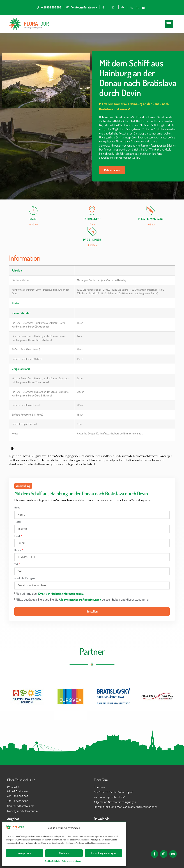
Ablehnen (64, 853)
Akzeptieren (25, 853)
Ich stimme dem (50, 594)
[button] (169, 24)
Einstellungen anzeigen (103, 853)
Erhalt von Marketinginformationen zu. (61, 594)
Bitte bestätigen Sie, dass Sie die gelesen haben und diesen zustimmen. (84, 600)
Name (17, 508)
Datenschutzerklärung (72, 861)
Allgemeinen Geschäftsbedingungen (80, 600)
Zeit (16, 564)
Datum (18, 550)
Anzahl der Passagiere (25, 578)
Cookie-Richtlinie (52, 861)
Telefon (18, 522)
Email (17, 536)
